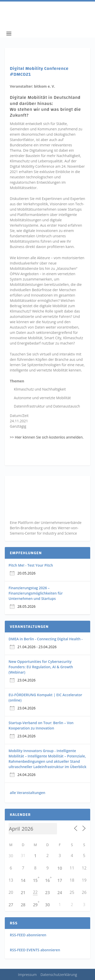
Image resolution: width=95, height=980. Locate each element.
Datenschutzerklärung (59, 975)
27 (11, 905)
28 (23, 905)
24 (60, 893)
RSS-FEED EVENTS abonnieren (35, 950)
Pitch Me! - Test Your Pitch (31, 565)
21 (23, 893)
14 (23, 880)
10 (60, 868)
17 (60, 880)
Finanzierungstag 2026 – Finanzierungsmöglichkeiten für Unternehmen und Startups (36, 593)
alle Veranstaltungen (28, 793)
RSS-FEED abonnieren (28, 935)
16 (47, 880)
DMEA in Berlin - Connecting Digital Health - (46, 639)
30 (11, 856)
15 (35, 880)
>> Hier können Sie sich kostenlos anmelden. (47, 437)
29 (35, 905)
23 (47, 893)
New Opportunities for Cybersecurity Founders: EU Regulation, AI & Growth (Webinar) (41, 667)
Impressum (27, 975)
